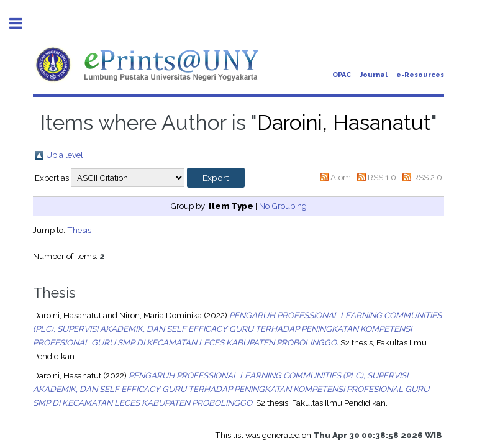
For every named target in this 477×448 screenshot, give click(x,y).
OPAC (342, 75)
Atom (341, 177)
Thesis (79, 230)
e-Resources (420, 75)
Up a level (65, 155)
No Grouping (283, 206)
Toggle (22, 23)
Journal (374, 75)
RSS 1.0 (382, 177)
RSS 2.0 (428, 177)
